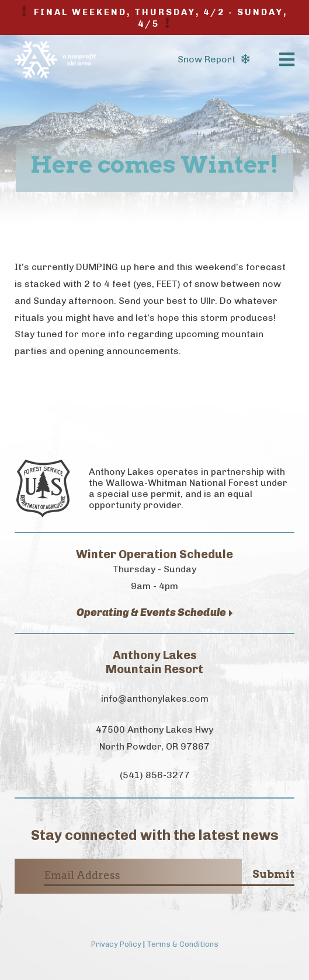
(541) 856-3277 (155, 775)
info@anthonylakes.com (155, 699)
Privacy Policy (116, 944)
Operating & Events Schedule (155, 613)
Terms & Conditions (183, 944)
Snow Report (213, 59)
